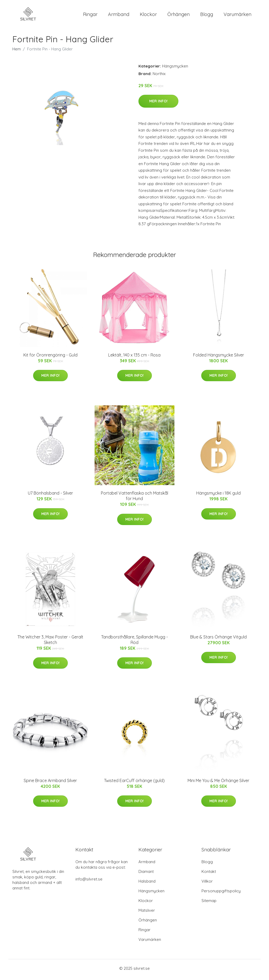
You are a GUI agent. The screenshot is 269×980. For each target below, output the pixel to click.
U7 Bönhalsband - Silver (50, 496)
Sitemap (209, 903)
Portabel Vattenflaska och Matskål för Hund (134, 499)
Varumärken (237, 16)
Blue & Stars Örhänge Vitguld (218, 640)
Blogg (207, 16)
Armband (119, 16)
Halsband (147, 884)
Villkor (207, 884)
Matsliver (147, 913)
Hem (17, 52)
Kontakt (209, 874)
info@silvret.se (89, 882)
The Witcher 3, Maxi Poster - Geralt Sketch (50, 642)
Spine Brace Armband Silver (50, 783)
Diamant (146, 874)
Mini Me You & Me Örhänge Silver (218, 783)
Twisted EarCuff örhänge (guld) (134, 783)
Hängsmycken (175, 69)
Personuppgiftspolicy (221, 893)
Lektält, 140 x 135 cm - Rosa (134, 358)
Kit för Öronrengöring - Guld (50, 358)
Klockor (148, 16)
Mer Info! (158, 104)
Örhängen (179, 16)
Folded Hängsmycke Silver (219, 358)
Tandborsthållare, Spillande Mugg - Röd (134, 642)
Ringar (90, 16)
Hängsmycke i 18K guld (218, 496)
